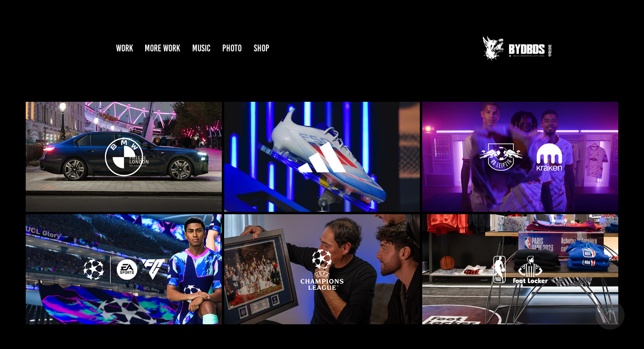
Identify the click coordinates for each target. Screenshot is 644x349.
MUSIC (201, 48)
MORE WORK (162, 48)
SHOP (262, 48)
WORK (124, 48)
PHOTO (232, 48)
